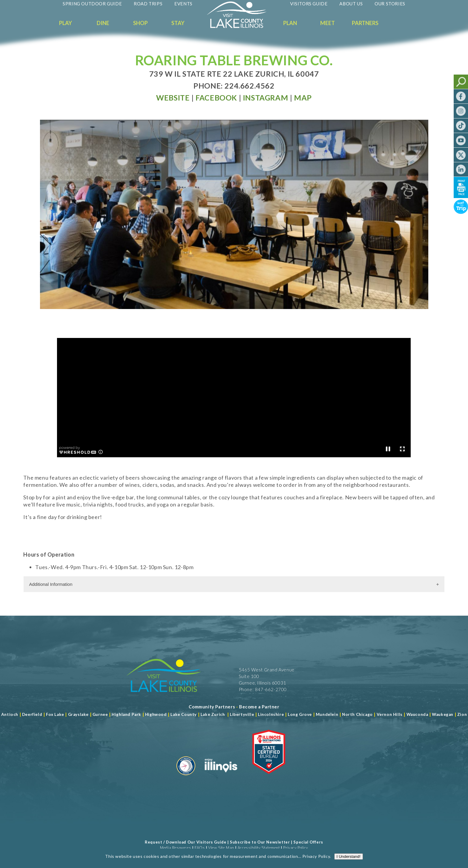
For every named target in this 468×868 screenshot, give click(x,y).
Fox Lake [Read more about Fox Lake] (55, 714)
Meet (328, 23)
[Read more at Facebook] (216, 98)
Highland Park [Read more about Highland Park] (126, 714)
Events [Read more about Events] (183, 4)
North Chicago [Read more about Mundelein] (357, 714)
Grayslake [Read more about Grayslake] (78, 714)
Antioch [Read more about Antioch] (10, 714)
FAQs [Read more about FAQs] (200, 848)
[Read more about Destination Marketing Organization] (186, 778)
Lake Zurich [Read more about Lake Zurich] (213, 714)
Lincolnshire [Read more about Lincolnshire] (271, 714)
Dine (103, 23)
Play (66, 23)
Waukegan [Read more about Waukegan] (443, 714)
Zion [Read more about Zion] (462, 714)
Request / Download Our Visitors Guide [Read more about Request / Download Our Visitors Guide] (185, 842)
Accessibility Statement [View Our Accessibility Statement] (259, 848)
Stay (178, 23)
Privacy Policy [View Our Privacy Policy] (295, 848)
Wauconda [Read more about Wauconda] (417, 714)
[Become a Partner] (259, 707)
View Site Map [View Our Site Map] (221, 848)
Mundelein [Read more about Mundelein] (327, 714)
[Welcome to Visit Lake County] (241, 27)
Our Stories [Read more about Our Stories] (390, 4)
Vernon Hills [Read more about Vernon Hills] (390, 714)
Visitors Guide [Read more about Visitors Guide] (309, 4)
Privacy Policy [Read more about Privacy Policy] (316, 858)
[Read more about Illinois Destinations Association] (269, 778)
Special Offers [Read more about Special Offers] (308, 842)
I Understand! (349, 858)
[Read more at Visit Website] (173, 98)
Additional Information (51, 584)
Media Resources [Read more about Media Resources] (176, 848)
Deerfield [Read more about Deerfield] (32, 714)
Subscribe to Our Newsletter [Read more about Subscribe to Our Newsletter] (260, 842)
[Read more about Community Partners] (212, 707)
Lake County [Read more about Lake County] (183, 714)
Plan (290, 23)
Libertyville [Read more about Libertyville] (242, 714)
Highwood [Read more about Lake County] (156, 714)
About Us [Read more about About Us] (351, 4)
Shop (140, 23)
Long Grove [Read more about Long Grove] (300, 714)
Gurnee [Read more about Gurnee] (100, 714)
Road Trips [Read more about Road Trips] (148, 4)
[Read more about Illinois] (221, 778)
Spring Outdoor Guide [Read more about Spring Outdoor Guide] (92, 4)
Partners (365, 23)
